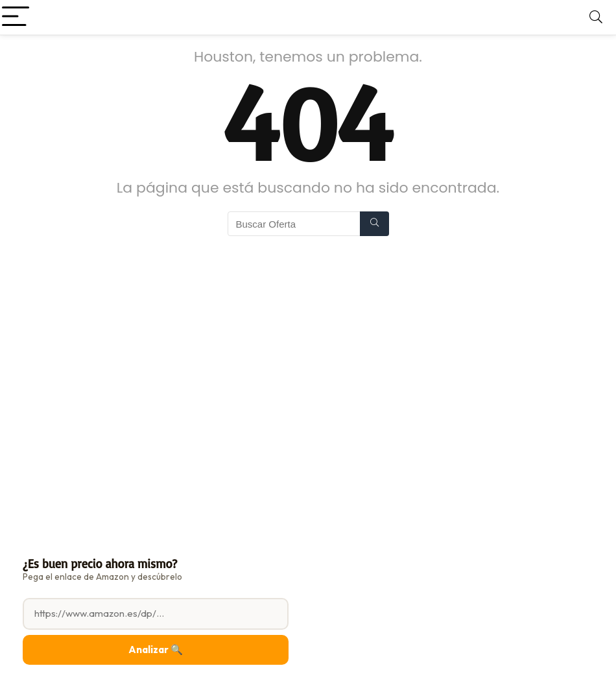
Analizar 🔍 (156, 650)
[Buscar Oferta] (374, 224)
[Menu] (16, 17)
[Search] (596, 17)
